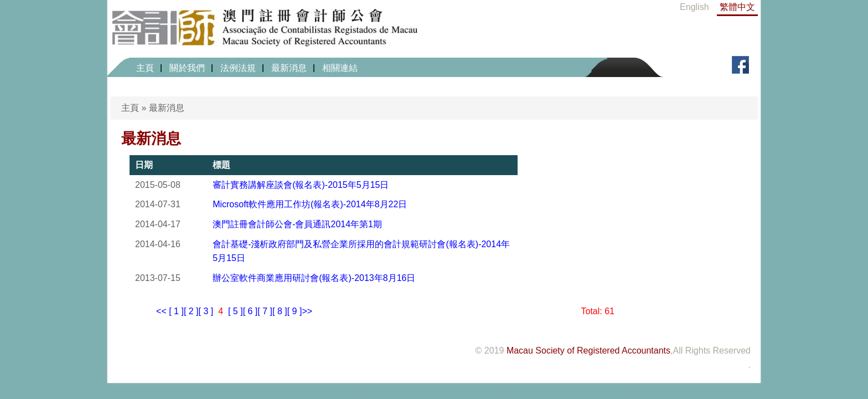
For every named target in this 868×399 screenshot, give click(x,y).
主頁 (145, 68)
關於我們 (187, 68)
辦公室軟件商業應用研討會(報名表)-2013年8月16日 (314, 278)
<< (161, 311)
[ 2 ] (191, 311)
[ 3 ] (206, 311)
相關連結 (340, 68)
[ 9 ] (295, 311)
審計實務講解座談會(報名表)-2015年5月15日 (301, 185)
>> (307, 311)
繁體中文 (737, 7)
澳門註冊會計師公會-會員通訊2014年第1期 (297, 224)
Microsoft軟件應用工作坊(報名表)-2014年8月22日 (310, 204)
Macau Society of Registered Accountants (588, 351)
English (694, 7)
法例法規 (238, 68)
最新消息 (289, 68)
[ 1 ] (176, 311)
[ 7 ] (265, 311)
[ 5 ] (236, 311)
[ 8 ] (280, 311)
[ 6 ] (250, 311)
